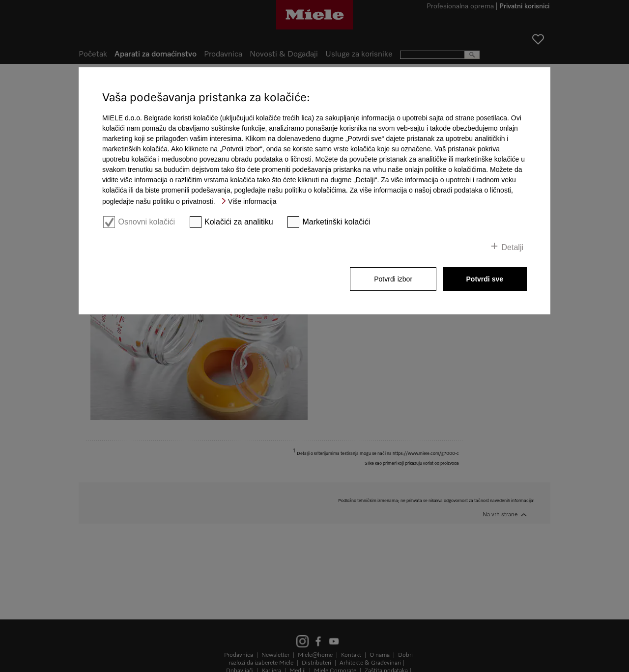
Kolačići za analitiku (239, 222)
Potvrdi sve (485, 279)
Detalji (513, 247)
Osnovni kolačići (146, 222)
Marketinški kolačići (337, 222)
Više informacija (252, 201)
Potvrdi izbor (393, 279)
